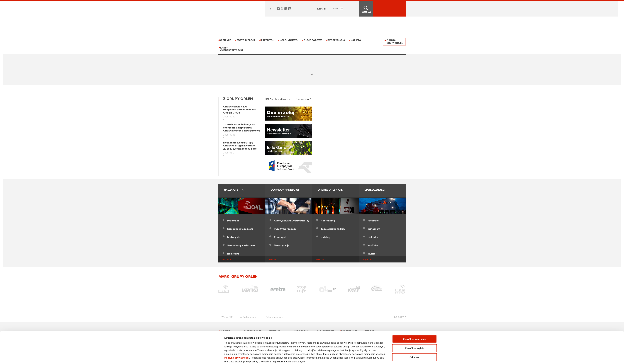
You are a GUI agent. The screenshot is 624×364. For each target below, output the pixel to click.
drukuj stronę (250, 317)
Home (270, 9)
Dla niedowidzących (280, 99)
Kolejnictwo (289, 40)
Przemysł (267, 40)
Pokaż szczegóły (350, 358)
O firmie (226, 40)
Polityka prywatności (237, 344)
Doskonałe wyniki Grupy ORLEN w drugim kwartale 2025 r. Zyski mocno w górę (240, 146)
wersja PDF (227, 317)
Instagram (374, 229)
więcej (226, 260)
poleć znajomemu (274, 317)
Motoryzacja (246, 40)
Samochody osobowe (240, 229)
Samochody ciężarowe (241, 245)
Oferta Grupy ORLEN (395, 42)
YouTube (373, 245)
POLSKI (335, 9)
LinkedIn (373, 237)
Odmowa (414, 344)
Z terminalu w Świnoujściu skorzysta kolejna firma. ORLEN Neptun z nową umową (242, 128)
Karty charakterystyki (232, 49)
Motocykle (234, 237)
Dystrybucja (336, 40)
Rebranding (328, 221)
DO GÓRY (399, 317)
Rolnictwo (233, 254)
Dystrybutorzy (292, 221)
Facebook (373, 221)
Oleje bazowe (313, 40)
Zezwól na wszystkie (414, 325)
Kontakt (321, 9)
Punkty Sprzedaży (285, 229)
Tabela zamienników (333, 229)
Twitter (372, 254)
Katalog (325, 237)
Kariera (356, 40)
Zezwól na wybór (414, 335)
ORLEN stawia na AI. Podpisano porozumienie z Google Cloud (239, 110)
